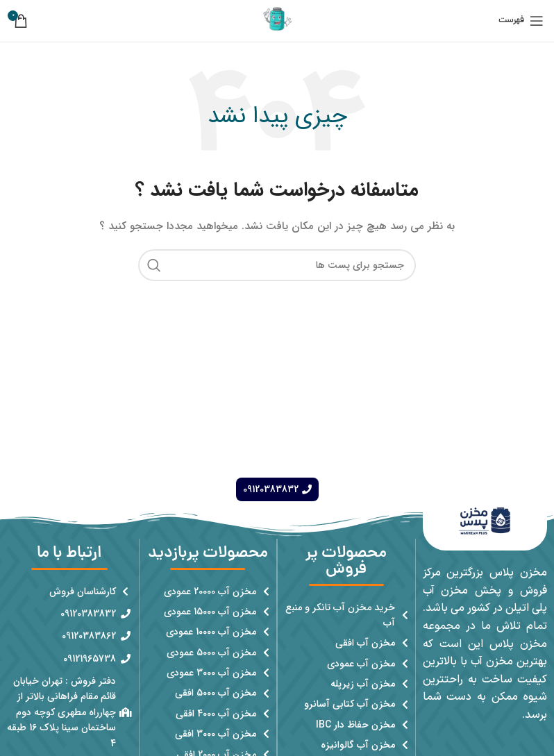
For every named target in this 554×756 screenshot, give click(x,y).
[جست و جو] (277, 265)
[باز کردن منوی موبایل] (521, 21)
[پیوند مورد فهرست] (346, 615)
